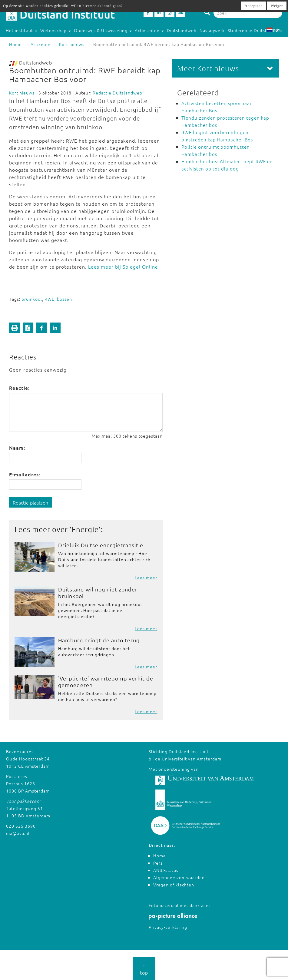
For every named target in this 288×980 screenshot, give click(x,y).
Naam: (17, 448)
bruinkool (32, 299)
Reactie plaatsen (30, 502)
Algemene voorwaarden (179, 877)
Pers (158, 863)
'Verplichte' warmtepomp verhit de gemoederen (106, 682)
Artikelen (41, 44)
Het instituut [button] (22, 30)
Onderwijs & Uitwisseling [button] (103, 30)
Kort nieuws (72, 44)
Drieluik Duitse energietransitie (101, 545)
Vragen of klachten (174, 885)
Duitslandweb (182, 30)
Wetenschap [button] (56, 30)
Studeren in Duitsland (254, 30)
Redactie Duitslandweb (118, 93)
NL (274, 30)
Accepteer (253, 6)
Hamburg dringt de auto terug (99, 640)
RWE (50, 299)
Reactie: (19, 388)
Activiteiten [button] (149, 30)
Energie (85, 529)
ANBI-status (166, 870)
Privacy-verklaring (168, 927)
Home (15, 44)
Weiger (277, 6)
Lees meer (146, 578)
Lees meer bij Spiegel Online (123, 267)
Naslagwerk (212, 30)
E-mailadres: (25, 474)
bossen (65, 299)
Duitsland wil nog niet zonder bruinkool (98, 593)
